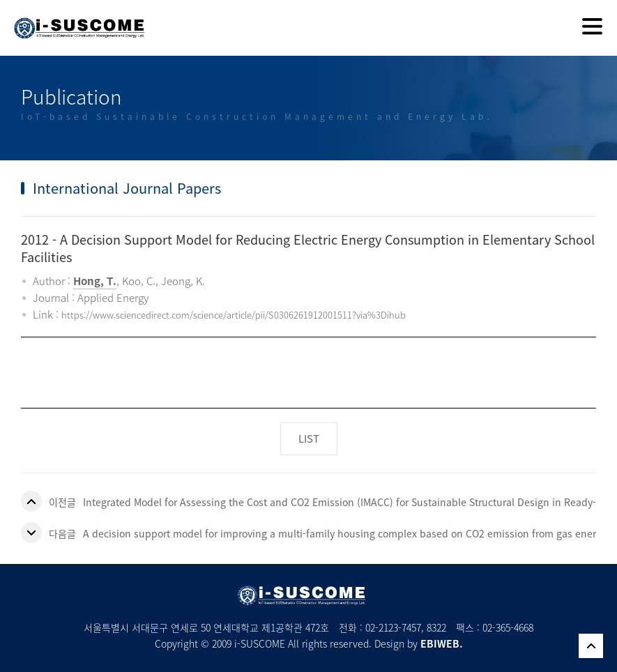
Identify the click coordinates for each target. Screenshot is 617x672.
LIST (309, 438)
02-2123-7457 (393, 627)
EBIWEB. (442, 643)
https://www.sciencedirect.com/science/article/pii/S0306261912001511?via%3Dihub (234, 315)
